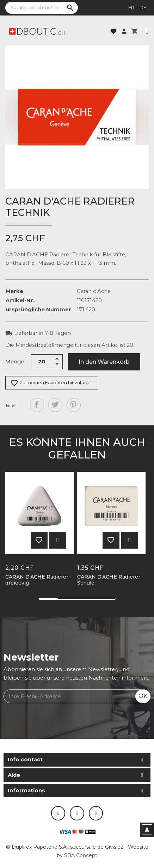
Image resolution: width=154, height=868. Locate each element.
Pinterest (74, 405)
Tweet (55, 405)
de (143, 7)
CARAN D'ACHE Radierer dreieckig (37, 580)
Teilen (37, 405)
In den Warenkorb (104, 362)
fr (131, 7)
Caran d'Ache (94, 291)
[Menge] (42, 362)
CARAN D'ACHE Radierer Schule (109, 580)
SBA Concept (81, 855)
